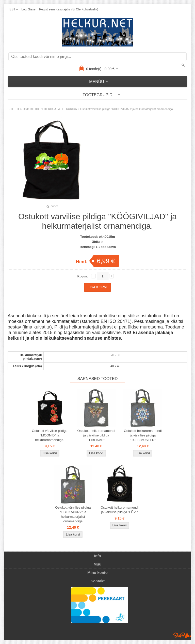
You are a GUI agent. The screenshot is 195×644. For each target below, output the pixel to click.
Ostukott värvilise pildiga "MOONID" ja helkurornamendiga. (50, 435)
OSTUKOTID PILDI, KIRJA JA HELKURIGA (50, 109)
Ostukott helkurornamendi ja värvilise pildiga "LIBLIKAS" (96, 435)
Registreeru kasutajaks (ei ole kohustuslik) (69, 9)
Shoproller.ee (182, 635)
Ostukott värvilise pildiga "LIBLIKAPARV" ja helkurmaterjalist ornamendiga (73, 514)
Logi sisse (28, 9)
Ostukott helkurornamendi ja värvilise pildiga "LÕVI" (119, 510)
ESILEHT (13, 109)
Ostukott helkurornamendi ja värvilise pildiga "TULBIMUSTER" (143, 435)
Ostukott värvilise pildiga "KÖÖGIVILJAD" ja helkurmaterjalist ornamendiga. (127, 109)
